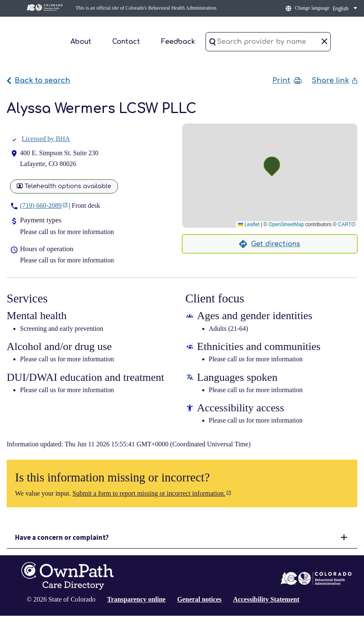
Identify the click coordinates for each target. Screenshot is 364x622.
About (81, 42)
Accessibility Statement (266, 599)
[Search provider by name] (268, 42)
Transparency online (136, 599)
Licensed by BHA (40, 139)
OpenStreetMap (286, 224)
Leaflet (249, 224)
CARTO (346, 224)
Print (287, 81)
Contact (126, 42)
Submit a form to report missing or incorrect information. (149, 493)
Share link (335, 80)
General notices (199, 599)
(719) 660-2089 (41, 205)
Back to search (38, 80)
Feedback (178, 42)
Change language (312, 8)
